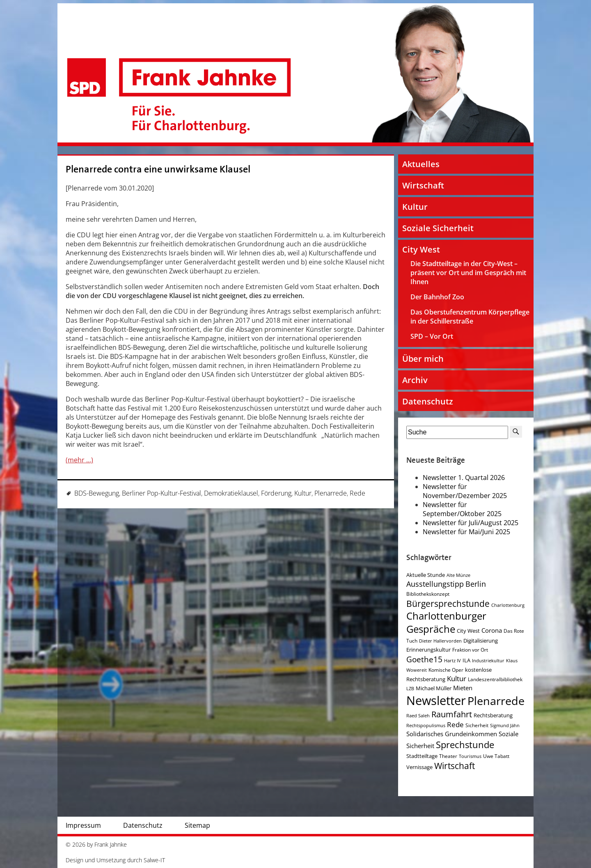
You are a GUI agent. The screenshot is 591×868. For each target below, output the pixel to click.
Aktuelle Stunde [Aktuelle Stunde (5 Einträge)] (426, 575)
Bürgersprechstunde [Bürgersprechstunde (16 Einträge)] (448, 604)
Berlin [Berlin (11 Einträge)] (476, 584)
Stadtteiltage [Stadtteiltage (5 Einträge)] (422, 756)
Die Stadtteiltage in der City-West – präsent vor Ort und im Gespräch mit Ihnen (468, 273)
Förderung (276, 493)
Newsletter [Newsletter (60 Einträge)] (436, 700)
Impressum (83, 825)
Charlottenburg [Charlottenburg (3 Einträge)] (508, 605)
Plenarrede (331, 493)
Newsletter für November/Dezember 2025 (465, 491)
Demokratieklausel (231, 493)
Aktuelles (421, 164)
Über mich (423, 359)
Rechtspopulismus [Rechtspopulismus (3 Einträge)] (426, 726)
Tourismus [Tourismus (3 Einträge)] (470, 756)
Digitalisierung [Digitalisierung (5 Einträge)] (481, 641)
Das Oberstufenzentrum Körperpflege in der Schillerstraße (470, 317)
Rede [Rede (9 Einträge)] (455, 724)
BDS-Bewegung (97, 493)
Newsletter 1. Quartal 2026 (464, 478)
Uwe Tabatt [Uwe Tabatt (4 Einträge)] (496, 756)
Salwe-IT (154, 860)
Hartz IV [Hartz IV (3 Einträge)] (452, 661)
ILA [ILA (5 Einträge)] (466, 660)
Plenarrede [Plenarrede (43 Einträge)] (496, 701)
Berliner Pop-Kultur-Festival (161, 493)
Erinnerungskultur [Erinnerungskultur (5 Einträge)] (428, 650)
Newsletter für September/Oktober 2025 (462, 509)
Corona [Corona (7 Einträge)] (492, 630)
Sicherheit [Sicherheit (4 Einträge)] (477, 725)
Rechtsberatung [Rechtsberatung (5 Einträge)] (493, 715)
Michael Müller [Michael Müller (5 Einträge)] (434, 688)
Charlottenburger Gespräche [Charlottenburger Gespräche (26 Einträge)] (446, 622)
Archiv (415, 380)
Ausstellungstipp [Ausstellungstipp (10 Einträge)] (435, 584)
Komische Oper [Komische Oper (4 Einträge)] (446, 670)
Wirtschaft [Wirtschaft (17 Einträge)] (455, 766)
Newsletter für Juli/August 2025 (471, 523)
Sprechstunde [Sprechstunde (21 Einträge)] (465, 745)
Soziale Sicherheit (438, 228)
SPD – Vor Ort (432, 336)
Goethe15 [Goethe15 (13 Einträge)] (424, 659)
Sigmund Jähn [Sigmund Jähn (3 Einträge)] (505, 726)
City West (421, 249)
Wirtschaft (423, 185)
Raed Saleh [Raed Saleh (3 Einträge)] (418, 716)
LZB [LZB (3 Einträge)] (410, 689)
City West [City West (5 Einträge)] (468, 631)
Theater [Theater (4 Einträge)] (448, 756)
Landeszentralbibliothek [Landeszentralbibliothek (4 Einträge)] (495, 679)
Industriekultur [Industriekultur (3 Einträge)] (488, 661)
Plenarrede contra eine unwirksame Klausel (158, 169)
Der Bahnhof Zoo (437, 297)
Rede (357, 493)
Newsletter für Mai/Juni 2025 (466, 532)
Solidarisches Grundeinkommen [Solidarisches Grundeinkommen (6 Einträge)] (452, 734)
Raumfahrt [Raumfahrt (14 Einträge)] (452, 714)
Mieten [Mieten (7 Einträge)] (463, 688)
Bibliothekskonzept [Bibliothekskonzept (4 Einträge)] (428, 594)
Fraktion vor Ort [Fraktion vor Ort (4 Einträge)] (470, 650)
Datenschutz (428, 401)
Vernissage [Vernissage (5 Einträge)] (419, 767)
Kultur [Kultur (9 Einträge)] (457, 679)
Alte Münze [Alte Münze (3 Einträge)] (458, 575)
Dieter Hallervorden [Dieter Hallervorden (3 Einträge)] (440, 641)
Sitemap (197, 825)
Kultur (303, 493)
